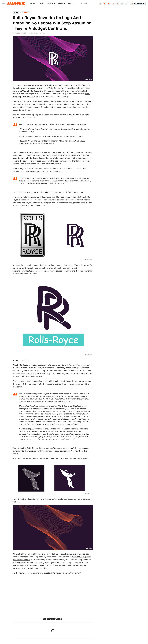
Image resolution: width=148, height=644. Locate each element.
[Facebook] (100, 3)
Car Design (26, 13)
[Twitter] (113, 3)
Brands (61, 3)
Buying (83, 3)
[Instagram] (122, 3)
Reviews (51, 3)
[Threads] (118, 3)
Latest (33, 3)
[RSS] (126, 3)
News (42, 3)
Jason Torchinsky (21, 33)
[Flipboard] (109, 3)
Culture (16, 13)
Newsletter (138, 3)
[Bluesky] (105, 3)
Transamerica (59, 448)
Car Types (72, 3)
